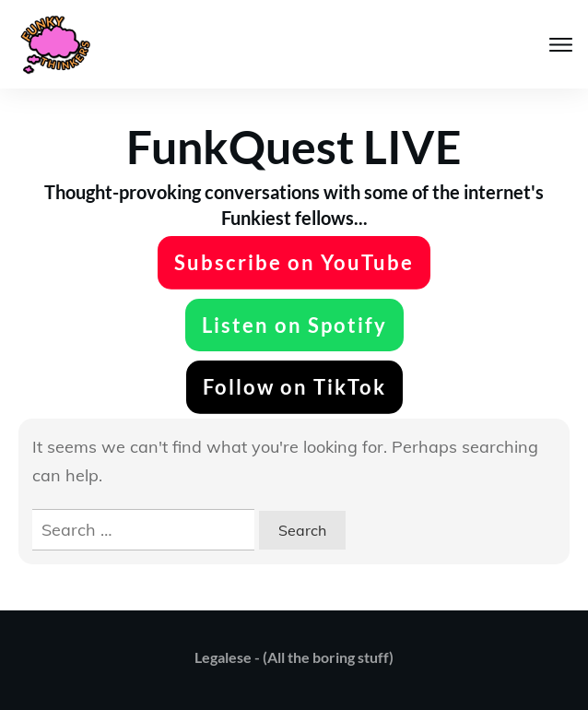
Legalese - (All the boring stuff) (294, 657)
